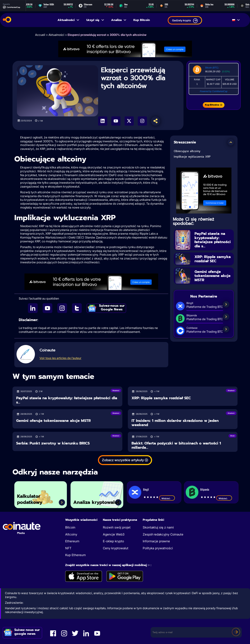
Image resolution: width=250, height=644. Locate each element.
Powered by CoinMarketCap (214, 91)
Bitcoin (70, 527)
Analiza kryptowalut (96, 502)
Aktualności (69, 20)
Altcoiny (71, 534)
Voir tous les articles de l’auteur (60, 358)
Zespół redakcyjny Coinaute (163, 534)
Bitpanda (205, 489)
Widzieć (167, 498)
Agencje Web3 (114, 534)
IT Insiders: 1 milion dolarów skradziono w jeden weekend (175, 423)
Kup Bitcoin (142, 20)
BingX (146, 489)
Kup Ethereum (75, 555)
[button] (231, 142)
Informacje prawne (156, 541)
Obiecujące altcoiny (187, 151)
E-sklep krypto (113, 541)
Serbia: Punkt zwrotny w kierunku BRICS (53, 443)
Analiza (119, 20)
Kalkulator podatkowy (30, 499)
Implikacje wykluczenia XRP (192, 157)
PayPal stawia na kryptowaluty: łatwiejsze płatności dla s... (213, 240)
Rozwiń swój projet (117, 527)
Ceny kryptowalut (116, 548)
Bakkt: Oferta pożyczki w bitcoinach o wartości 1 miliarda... (176, 445)
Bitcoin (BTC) (212, 68)
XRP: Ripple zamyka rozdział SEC (213, 259)
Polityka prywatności (158, 548)
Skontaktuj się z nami (158, 527)
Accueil (40, 35)
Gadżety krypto (185, 21)
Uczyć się (95, 20)
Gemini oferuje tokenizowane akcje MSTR (213, 276)
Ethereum (72, 541)
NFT (68, 548)
